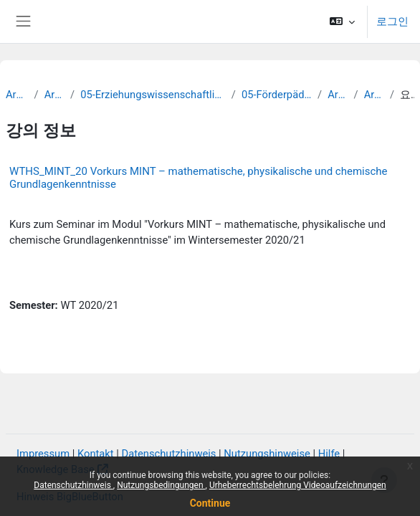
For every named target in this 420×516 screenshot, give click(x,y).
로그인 (392, 21)
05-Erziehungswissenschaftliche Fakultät (153, 95)
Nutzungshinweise (267, 454)
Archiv (17, 95)
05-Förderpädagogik (277, 95)
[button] (342, 21)
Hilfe (329, 454)
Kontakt (96, 454)
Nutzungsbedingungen (161, 485)
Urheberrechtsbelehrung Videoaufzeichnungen (298, 485)
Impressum (43, 454)
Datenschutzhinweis (73, 485)
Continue (210, 503)
